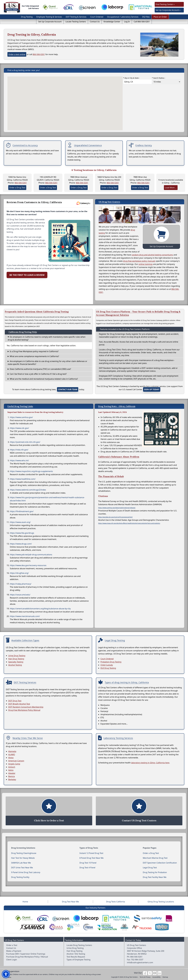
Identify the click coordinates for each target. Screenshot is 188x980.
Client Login (12, 960)
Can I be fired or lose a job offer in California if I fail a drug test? (38, 374)
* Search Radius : (159, 78)
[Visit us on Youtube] (155, 973)
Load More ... (171, 188)
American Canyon (16, 761)
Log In (127, 22)
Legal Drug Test (150, 868)
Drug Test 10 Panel (88, 863)
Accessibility (156, 977)
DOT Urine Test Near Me (22, 868)
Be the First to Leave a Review (27, 275)
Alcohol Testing (15, 665)
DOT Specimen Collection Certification (160, 863)
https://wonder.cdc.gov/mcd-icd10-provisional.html (115, 517)
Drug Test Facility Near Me (155, 877)
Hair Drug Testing (16, 659)
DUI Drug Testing (108, 668)
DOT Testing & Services (76, 17)
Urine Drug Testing (17, 656)
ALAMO (12, 755)
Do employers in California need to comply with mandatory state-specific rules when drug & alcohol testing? (47, 338)
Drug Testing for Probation (155, 872)
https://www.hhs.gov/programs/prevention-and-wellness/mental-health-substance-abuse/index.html (47, 499)
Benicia (12, 776)
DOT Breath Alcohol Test (19, 704)
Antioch (12, 767)
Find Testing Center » (165, 4)
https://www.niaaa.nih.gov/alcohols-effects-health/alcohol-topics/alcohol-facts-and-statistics (129, 523)
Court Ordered (97, 17)
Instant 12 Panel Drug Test (91, 853)
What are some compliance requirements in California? (34, 356)
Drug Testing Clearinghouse (24, 853)
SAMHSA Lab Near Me (21, 863)
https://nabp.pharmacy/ (21, 584)
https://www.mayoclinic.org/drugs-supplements (31, 471)
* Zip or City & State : (131, 78)
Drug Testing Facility (20, 877)
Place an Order (160, 17)
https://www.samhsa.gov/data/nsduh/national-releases (117, 508)
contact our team (68, 389)
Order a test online (17, 54)
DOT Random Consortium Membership (26, 707)
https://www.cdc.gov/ (19, 428)
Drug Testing (27, 17)
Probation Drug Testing (111, 662)
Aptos (11, 770)
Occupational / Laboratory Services (123, 17)
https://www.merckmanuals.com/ (25, 616)
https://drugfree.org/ (19, 573)
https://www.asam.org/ (20, 522)
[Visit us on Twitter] (150, 973)
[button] (6, 974)
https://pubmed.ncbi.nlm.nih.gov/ (25, 442)
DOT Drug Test (15, 701)
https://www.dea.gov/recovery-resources (28, 565)
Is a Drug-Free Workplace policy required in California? (34, 351)
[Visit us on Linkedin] (159, 973)
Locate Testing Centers (76, 22)
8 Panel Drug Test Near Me (91, 858)
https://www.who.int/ (19, 460)
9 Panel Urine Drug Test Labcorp (26, 872)
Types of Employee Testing (78, 960)
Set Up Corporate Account (50, 22)
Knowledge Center (112, 22)
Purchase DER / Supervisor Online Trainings (26, 954)
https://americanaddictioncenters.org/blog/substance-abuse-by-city (40, 609)
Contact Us (95, 22)
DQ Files (146, 17)
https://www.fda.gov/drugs (22, 533)
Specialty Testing (16, 662)
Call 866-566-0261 (142, 22)
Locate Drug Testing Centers (79, 945)
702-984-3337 (137, 960)
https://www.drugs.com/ (21, 544)
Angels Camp (14, 764)
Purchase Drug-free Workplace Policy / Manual (27, 957)
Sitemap (165, 977)
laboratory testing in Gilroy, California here (150, 763)
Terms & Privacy (145, 977)
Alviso (11, 758)
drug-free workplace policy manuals (139, 261)
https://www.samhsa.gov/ (21, 417)
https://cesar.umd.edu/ (20, 595)
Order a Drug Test (17, 188)
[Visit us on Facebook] (145, 973)
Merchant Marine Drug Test (155, 858)
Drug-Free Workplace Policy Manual (24, 710)
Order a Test (12, 945)
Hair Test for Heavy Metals (23, 858)
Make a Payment (14, 951)
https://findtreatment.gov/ (22, 511)
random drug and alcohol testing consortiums (152, 255)
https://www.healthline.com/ (23, 479)
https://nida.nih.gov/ (19, 450)
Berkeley (12, 779)
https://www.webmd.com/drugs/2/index (28, 490)
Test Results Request (76, 957)
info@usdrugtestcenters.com (140, 962)
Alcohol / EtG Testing (76, 954)
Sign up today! (152, 389)
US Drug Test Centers (131, 977)
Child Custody (107, 665)
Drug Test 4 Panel (87, 868)
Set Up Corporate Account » (168, 10)
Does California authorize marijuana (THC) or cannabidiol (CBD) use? (40, 369)
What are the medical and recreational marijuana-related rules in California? (44, 379)
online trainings (145, 264)
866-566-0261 (39, 54)
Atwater (12, 773)
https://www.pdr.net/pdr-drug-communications (31, 555)
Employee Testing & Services (49, 17)
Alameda (12, 751)
